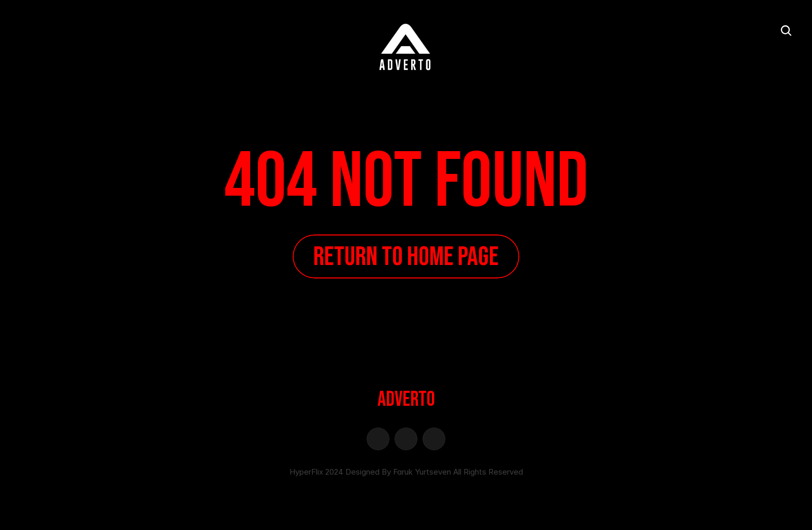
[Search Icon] (786, 31)
